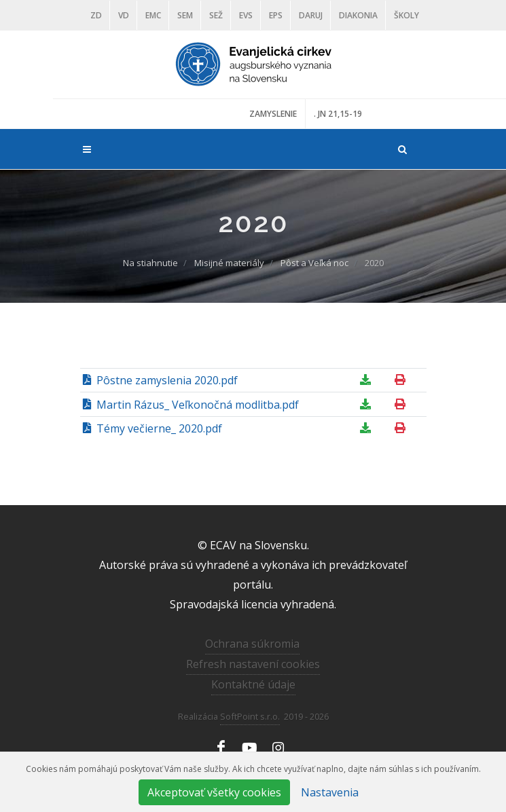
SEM (185, 15)
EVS (246, 15)
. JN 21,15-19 (338, 114)
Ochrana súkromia (252, 644)
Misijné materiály (229, 263)
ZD (96, 15)
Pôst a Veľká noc (314, 263)
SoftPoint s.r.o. (250, 716)
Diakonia (358, 15)
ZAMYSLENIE (273, 114)
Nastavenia (330, 792)
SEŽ (216, 15)
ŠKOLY (406, 15)
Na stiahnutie (150, 263)
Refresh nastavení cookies (253, 664)
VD (124, 15)
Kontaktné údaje (253, 684)
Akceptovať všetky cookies (214, 792)
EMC (153, 15)
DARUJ (311, 15)
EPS (276, 15)
